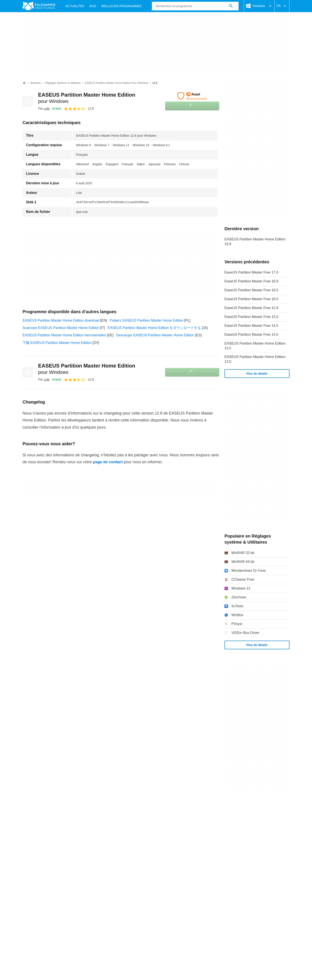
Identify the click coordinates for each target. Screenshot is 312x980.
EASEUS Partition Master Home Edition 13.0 (255, 359)
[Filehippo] (39, 6)
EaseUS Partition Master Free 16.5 (251, 290)
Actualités (75, 6)
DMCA (201, 824)
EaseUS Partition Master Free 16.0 (251, 299)
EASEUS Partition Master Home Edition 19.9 (255, 242)
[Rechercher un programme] (231, 6)
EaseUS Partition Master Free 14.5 (251, 326)
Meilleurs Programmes (121, 6)
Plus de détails (257, 374)
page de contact (108, 462)
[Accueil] (24, 83)
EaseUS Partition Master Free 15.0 (251, 317)
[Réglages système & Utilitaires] (63, 83)
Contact (48, 816)
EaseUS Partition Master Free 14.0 (251, 334)
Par (44, 109)
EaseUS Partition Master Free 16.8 (251, 281)
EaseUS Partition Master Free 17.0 (251, 272)
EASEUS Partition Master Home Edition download (61, 320)
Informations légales (174, 824)
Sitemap (89, 816)
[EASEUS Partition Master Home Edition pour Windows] (116, 83)
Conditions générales (39, 824)
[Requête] (195, 6)
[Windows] (35, 83)
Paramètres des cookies (231, 824)
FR (282, 6)
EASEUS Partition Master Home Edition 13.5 (255, 346)
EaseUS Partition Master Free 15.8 (251, 308)
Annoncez (68, 816)
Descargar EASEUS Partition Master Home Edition (155, 335)
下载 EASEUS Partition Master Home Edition (57, 343)
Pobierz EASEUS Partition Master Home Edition (147, 320)
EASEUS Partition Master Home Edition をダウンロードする (154, 328)
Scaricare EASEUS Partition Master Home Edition (61, 328)
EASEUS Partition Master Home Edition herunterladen (64, 335)
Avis (93, 6)
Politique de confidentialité (132, 824)
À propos (29, 816)
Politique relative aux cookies (83, 824)
